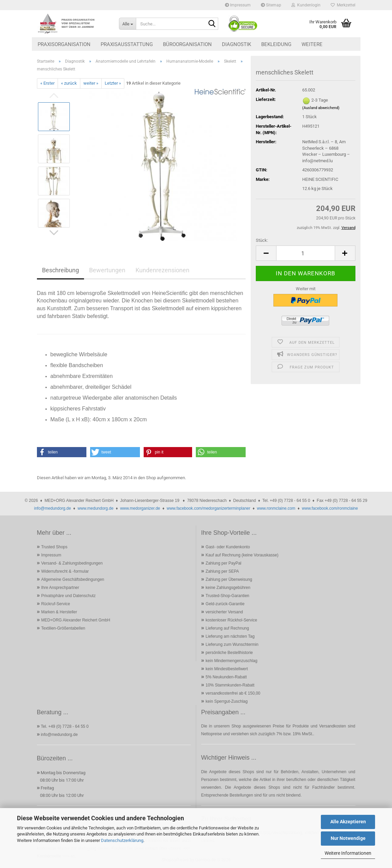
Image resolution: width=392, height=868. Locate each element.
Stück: (262, 240)
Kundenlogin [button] (306, 5)
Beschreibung (60, 270)
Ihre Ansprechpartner (60, 588)
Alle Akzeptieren (348, 822)
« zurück (69, 83)
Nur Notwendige (348, 838)
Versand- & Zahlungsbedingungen (72, 563)
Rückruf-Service (55, 604)
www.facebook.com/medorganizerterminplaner (209, 508)
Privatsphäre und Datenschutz (68, 596)
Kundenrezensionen (162, 270)
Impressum (238, 5)
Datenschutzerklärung (122, 840)
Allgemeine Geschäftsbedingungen (73, 579)
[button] (266, 253)
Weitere (312, 44)
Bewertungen (107, 270)
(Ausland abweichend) (321, 108)
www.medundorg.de (96, 508)
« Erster (47, 83)
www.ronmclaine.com (276, 508)
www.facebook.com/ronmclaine (330, 508)
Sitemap (271, 5)
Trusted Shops (54, 547)
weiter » (91, 83)
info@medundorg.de (53, 508)
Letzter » (113, 83)
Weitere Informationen (348, 853)
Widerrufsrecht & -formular (65, 571)
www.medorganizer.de (140, 508)
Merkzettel (343, 5)
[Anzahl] (305, 253)
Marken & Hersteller (59, 612)
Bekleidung (276, 44)
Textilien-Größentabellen (63, 628)
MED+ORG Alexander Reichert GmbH (76, 620)
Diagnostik (236, 44)
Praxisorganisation (64, 44)
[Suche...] (127, 24)
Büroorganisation (187, 44)
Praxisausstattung (127, 44)
